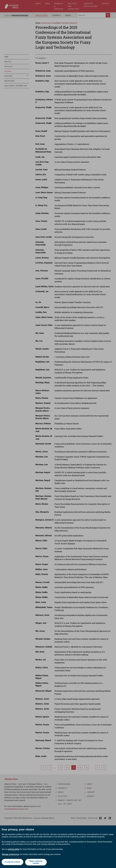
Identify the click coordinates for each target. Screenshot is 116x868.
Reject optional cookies (36, 862)
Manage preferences (11, 854)
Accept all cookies (12, 862)
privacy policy (14, 849)
